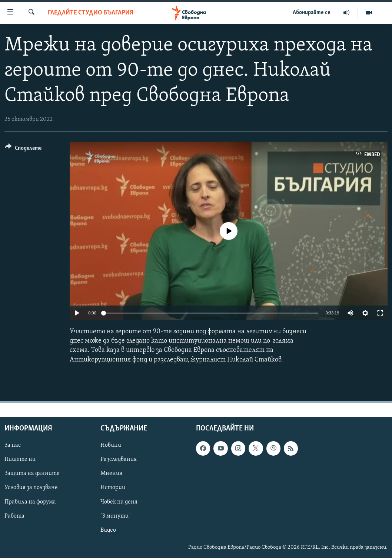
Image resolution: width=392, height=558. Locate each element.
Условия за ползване (31, 488)
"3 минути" (115, 516)
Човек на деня (119, 502)
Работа (14, 516)
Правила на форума (30, 502)
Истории (113, 488)
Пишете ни (20, 459)
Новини (111, 445)
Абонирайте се (312, 13)
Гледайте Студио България (91, 13)
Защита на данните (32, 473)
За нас (13, 445)
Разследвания (119, 459)
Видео (108, 530)
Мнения (111, 473)
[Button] (23, 149)
